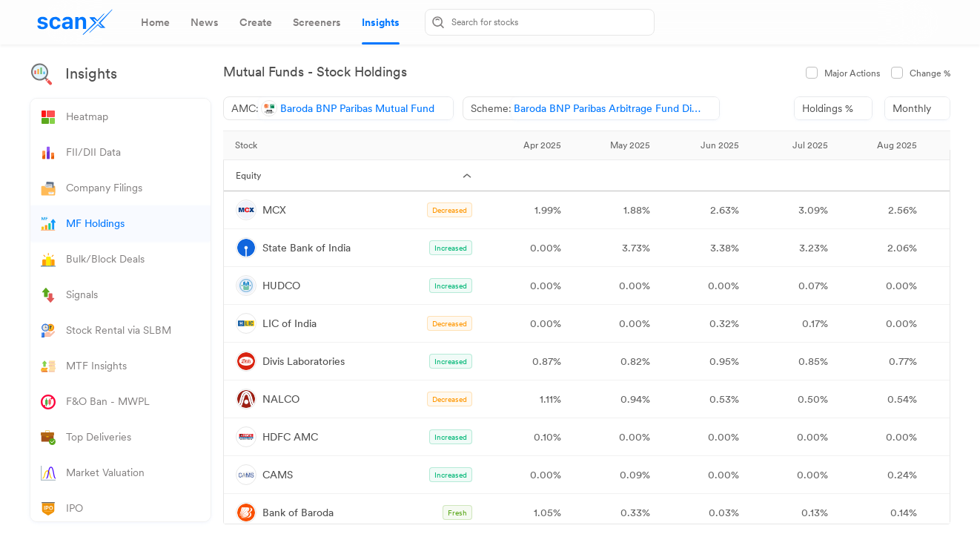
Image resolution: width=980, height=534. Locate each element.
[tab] (155, 22)
